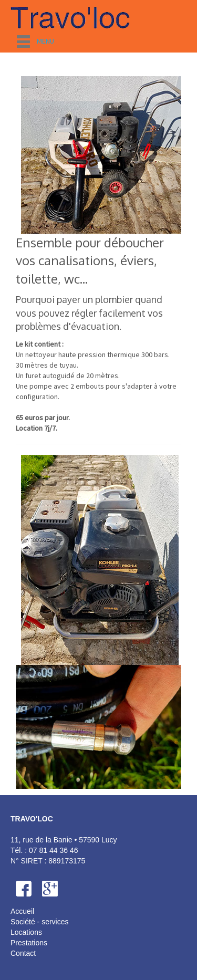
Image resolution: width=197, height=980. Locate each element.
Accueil (22, 911)
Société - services (39, 922)
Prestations (29, 943)
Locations (26, 932)
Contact (23, 953)
